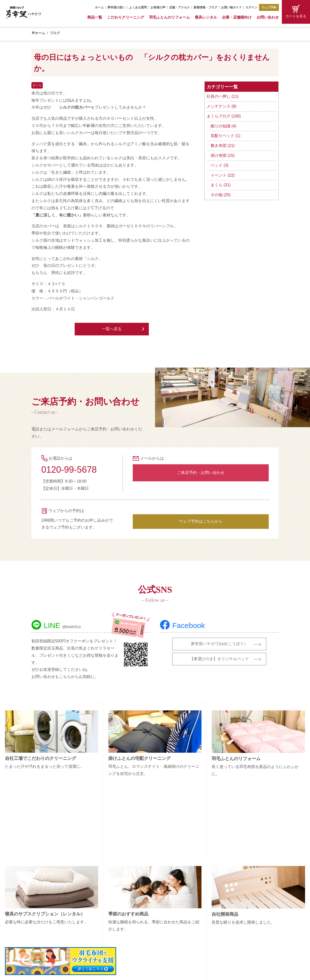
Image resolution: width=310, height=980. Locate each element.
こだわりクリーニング (126, 17)
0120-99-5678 (69, 470)
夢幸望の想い (116, 7)
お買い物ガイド (231, 7)
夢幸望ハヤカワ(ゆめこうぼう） (219, 644)
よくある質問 (138, 7)
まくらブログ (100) (224, 116)
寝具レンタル (206, 17)
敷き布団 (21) (223, 146)
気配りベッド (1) (225, 136)
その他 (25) (221, 195)
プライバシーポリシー (254, 928)
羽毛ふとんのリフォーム (169, 17)
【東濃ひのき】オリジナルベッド (219, 659)
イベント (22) (223, 175)
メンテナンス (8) (221, 106)
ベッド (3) (220, 165)
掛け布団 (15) (223, 155)
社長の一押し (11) (223, 96)
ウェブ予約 (269, 7)
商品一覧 (95, 17)
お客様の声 (158, 7)
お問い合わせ (268, 17)
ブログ (55, 33)
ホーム (99, 7)
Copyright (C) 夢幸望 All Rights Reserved (151, 973)
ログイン (251, 7)
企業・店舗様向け (237, 17)
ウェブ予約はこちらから (201, 521)
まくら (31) (221, 185)
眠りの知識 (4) (223, 126)
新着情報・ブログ (205, 7)
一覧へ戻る (112, 329)
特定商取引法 (247, 920)
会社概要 (244, 894)
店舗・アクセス (179, 7)
